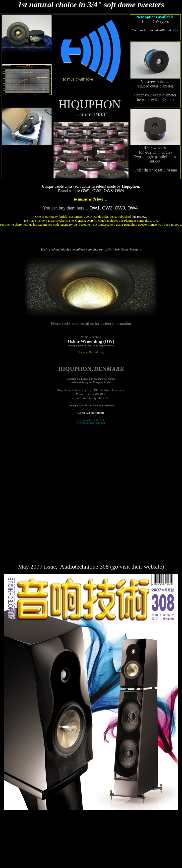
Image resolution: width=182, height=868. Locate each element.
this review (139, 217)
